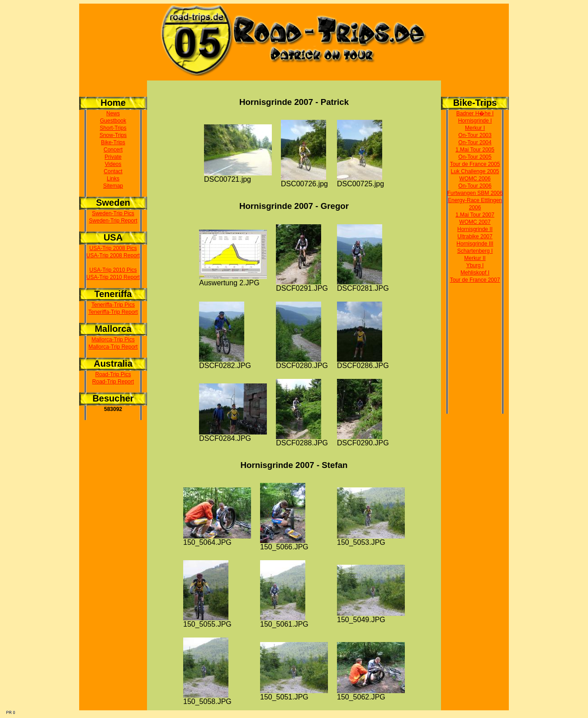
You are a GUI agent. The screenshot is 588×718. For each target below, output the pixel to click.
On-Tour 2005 (475, 157)
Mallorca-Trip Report (113, 347)
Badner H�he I (475, 113)
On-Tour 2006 (475, 186)
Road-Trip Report (113, 382)
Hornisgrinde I (475, 121)
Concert (113, 150)
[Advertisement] (475, 359)
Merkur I (475, 128)
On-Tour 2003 (475, 135)
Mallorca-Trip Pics (113, 340)
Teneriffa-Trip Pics (113, 305)
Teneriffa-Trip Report (113, 312)
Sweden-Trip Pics (113, 213)
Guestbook (113, 121)
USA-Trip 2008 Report (113, 255)
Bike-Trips (113, 142)
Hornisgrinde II (475, 229)
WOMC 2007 (475, 222)
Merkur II (475, 258)
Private (113, 157)
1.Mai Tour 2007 (475, 215)
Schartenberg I (475, 251)
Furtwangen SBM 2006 (475, 193)
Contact (113, 171)
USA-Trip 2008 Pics (113, 248)
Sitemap (113, 186)
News (113, 113)
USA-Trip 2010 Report (113, 277)
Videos (113, 164)
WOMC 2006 (475, 179)
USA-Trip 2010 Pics (113, 270)
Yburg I (475, 265)
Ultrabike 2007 (475, 236)
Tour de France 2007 (475, 280)
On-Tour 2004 (475, 142)
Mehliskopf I (475, 273)
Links (113, 179)
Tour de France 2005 (475, 164)
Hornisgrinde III (475, 244)
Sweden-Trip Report (113, 221)
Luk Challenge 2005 (475, 171)
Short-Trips (113, 128)
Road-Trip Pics (113, 374)
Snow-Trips (113, 135)
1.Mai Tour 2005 (475, 150)
